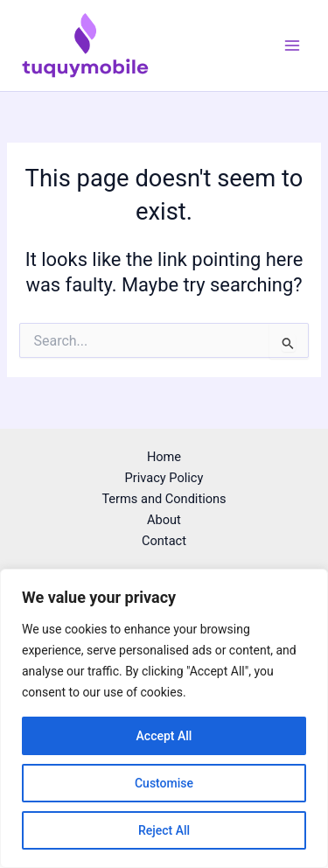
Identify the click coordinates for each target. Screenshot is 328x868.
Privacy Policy (164, 478)
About (164, 520)
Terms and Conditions (164, 499)
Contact (164, 541)
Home (164, 457)
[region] (164, 718)
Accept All (164, 736)
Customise (164, 783)
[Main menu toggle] (292, 45)
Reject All (164, 830)
